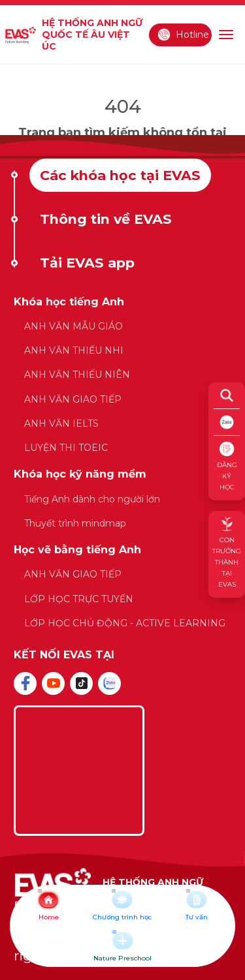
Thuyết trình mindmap (75, 523)
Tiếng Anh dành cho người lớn (92, 499)
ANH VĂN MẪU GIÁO (73, 326)
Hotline (183, 35)
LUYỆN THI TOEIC (66, 448)
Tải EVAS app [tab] (87, 263)
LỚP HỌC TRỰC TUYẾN (79, 599)
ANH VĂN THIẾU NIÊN (77, 375)
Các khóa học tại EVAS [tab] (120, 175)
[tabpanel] (122, 470)
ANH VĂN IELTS (61, 423)
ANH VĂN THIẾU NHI (74, 350)
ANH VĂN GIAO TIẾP (73, 399)
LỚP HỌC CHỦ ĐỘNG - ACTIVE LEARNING (125, 623)
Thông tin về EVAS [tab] (106, 219)
